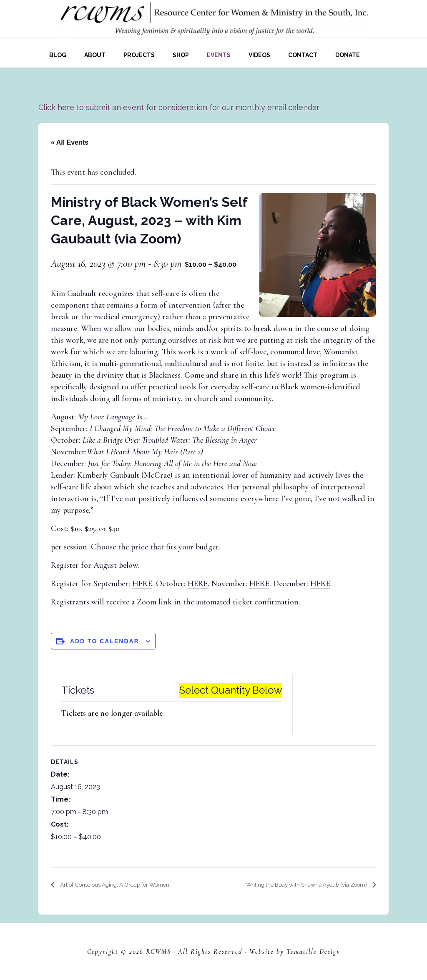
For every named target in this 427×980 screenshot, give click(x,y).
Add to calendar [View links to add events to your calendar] (105, 641)
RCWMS (158, 952)
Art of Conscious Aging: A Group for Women (127, 885)
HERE (142, 584)
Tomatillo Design (313, 952)
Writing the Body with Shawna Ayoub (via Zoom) (293, 885)
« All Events (70, 142)
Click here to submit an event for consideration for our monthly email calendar (179, 107)
